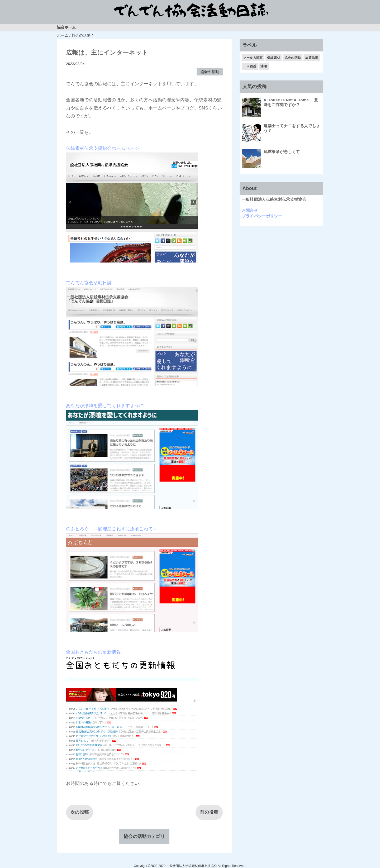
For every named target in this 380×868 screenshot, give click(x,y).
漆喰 (264, 66)
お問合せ (250, 210)
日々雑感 (250, 66)
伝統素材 (274, 58)
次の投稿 (80, 812)
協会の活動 (210, 72)
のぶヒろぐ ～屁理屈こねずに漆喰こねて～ (112, 529)
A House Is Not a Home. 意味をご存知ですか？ (291, 102)
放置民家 (312, 58)
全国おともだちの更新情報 (93, 652)
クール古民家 (253, 58)
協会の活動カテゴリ (144, 836)
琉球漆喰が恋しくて (282, 152)
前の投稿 (209, 812)
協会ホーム (66, 27)
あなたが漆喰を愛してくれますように (105, 406)
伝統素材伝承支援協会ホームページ (103, 148)
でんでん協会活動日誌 (89, 283)
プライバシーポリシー (262, 216)
